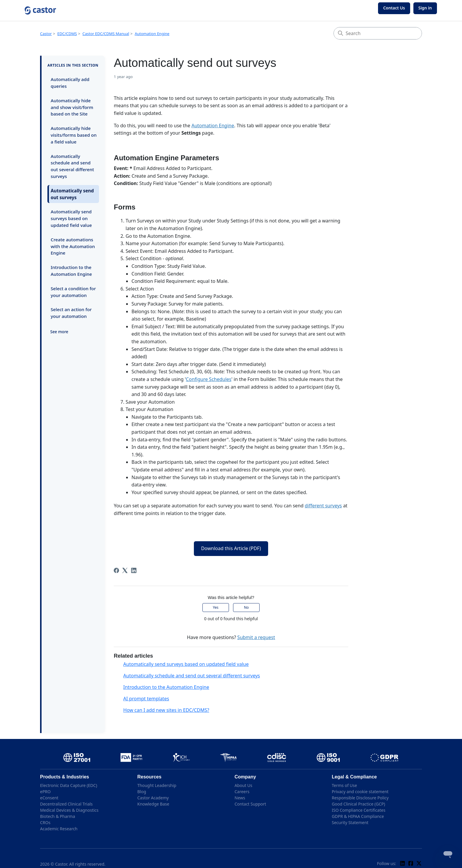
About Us (243, 785)
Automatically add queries (70, 83)
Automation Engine (152, 34)
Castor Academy (153, 798)
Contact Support (250, 804)
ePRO (45, 792)
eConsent (49, 798)
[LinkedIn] (134, 570)
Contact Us (394, 8)
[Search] (378, 33)
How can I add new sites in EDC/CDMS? (166, 710)
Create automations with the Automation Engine (73, 246)
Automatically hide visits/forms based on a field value (74, 135)
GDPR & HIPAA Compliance (358, 816)
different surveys (323, 506)
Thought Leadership (157, 785)
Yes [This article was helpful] (216, 607)
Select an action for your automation (71, 313)
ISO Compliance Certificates (359, 810)
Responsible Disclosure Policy (360, 798)
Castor (46, 34)
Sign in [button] (425, 8)
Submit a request (256, 637)
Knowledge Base (153, 804)
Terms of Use (344, 785)
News (240, 798)
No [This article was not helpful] (246, 607)
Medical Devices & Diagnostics (69, 810)
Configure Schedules (209, 379)
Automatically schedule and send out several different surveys (72, 166)
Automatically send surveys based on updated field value (71, 218)
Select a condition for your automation (73, 292)
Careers (242, 792)
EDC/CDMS (67, 34)
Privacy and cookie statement (360, 792)
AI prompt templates (146, 699)
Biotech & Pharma (58, 816)
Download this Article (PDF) (231, 548)
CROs (45, 822)
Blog (142, 792)
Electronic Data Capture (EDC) (69, 785)
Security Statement (350, 822)
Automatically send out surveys (72, 194)
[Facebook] (116, 570)
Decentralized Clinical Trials (66, 804)
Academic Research (59, 829)
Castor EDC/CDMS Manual (106, 34)
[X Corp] (125, 570)
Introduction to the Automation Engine (71, 271)
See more (59, 332)
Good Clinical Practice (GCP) (358, 804)
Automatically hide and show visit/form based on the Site (72, 107)
